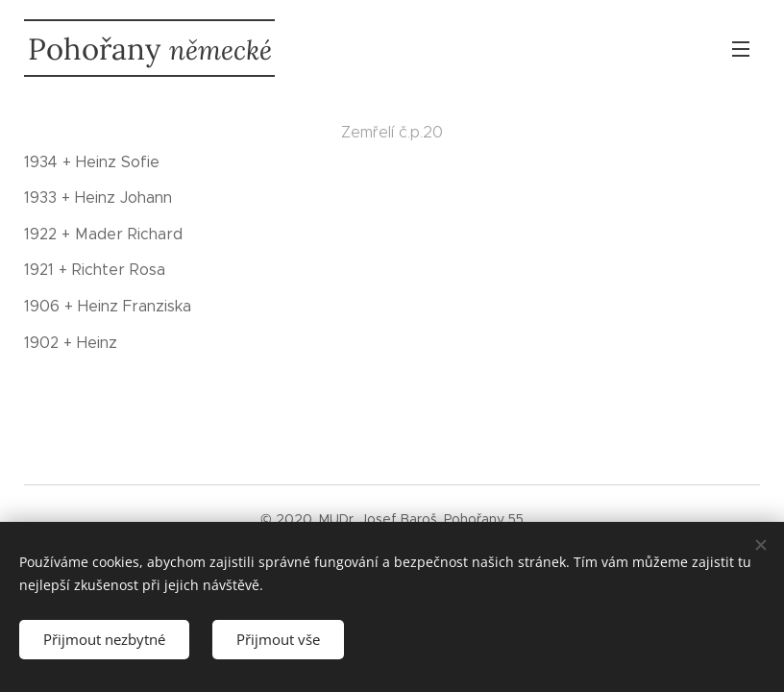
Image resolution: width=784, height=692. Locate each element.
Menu (741, 49)
